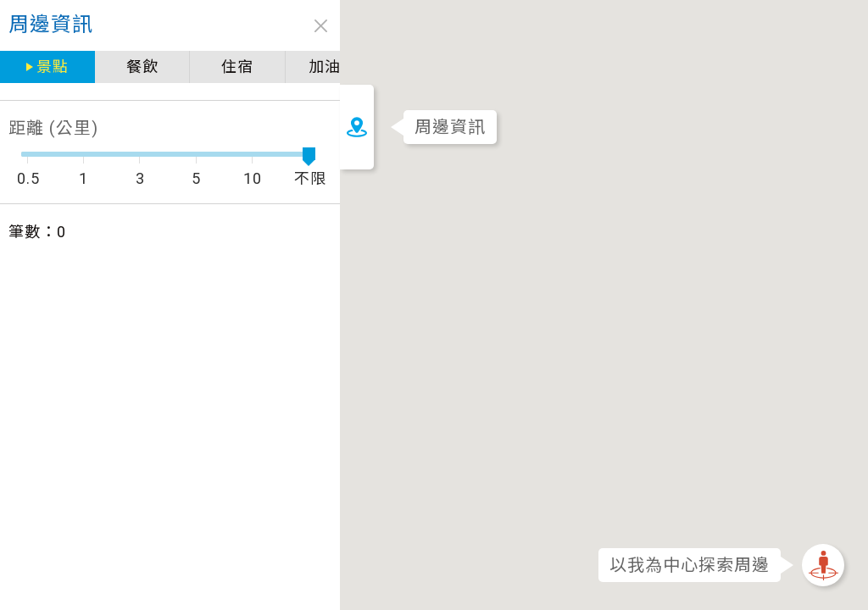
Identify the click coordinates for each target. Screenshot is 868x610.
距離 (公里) (53, 128)
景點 (47, 67)
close (286, 26)
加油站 (299, 67)
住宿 (213, 67)
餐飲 (128, 67)
